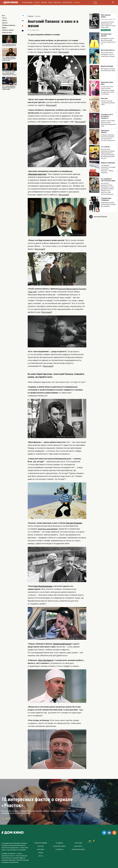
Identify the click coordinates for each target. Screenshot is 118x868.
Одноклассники (78, 850)
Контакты (59, 850)
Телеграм (78, 843)
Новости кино (7, 33)
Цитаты (5, 23)
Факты (5, 20)
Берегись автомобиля (48, 529)
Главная (30, 16)
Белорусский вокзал (62, 644)
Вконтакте (78, 846)
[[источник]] (64, 52)
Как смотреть (67, 3)
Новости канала (8, 30)
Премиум (77, 3)
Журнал (37, 3)
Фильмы (44, 3)
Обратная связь (59, 846)
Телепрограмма (27, 3)
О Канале (59, 843)
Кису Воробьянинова (43, 586)
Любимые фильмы (9, 25)
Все (3, 16)
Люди (50, 3)
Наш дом (32, 292)
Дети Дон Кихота (46, 660)
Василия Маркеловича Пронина (72, 289)
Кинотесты (57, 3)
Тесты (4, 18)
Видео (4, 28)
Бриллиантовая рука (37, 174)
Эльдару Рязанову (74, 523)
